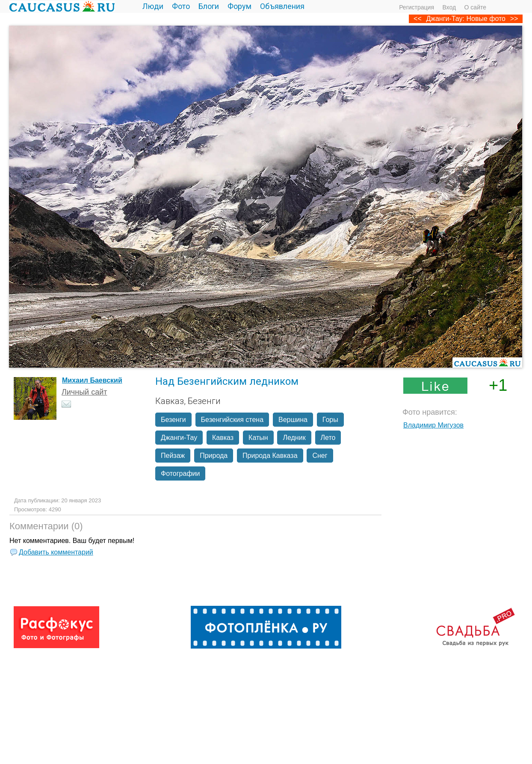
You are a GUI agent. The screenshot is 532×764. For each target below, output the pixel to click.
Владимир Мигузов (433, 425)
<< (418, 19)
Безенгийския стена (232, 420)
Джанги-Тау (179, 438)
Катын (258, 438)
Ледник (294, 438)
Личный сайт (84, 392)
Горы (330, 420)
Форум (239, 6)
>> (514, 19)
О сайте (475, 7)
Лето (328, 438)
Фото (181, 6)
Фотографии (180, 473)
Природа (214, 456)
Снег (320, 456)
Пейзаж (173, 456)
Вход (449, 7)
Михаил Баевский (92, 380)
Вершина (293, 420)
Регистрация (417, 7)
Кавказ (223, 438)
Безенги (173, 420)
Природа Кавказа (270, 456)
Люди (153, 6)
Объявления (282, 6)
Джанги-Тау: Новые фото (466, 19)
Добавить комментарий (56, 552)
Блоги (209, 6)
